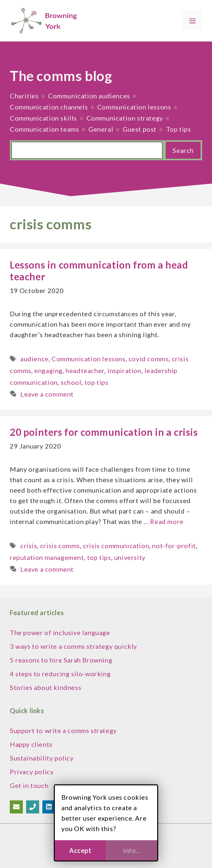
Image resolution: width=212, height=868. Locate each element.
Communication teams (44, 129)
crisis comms (60, 546)
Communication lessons (134, 107)
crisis (29, 546)
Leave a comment (47, 394)
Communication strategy (125, 118)
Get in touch (29, 785)
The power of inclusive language (60, 632)
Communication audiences (89, 96)
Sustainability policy (42, 758)
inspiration (124, 370)
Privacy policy (32, 772)
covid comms (149, 359)
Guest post (140, 129)
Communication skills (43, 118)
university (130, 557)
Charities (24, 96)
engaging (48, 370)
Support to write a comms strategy (63, 730)
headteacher (85, 370)
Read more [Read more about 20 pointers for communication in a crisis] (167, 521)
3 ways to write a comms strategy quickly (73, 646)
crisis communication (116, 546)
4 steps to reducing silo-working (60, 674)
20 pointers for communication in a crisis (104, 432)
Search (183, 150)
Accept (80, 850)
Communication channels (49, 107)
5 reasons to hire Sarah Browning (61, 660)
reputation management (47, 557)
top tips (97, 382)
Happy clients (31, 744)
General (101, 129)
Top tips (179, 129)
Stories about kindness (45, 687)
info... (132, 850)
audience (34, 359)
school (71, 382)
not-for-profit (174, 546)
